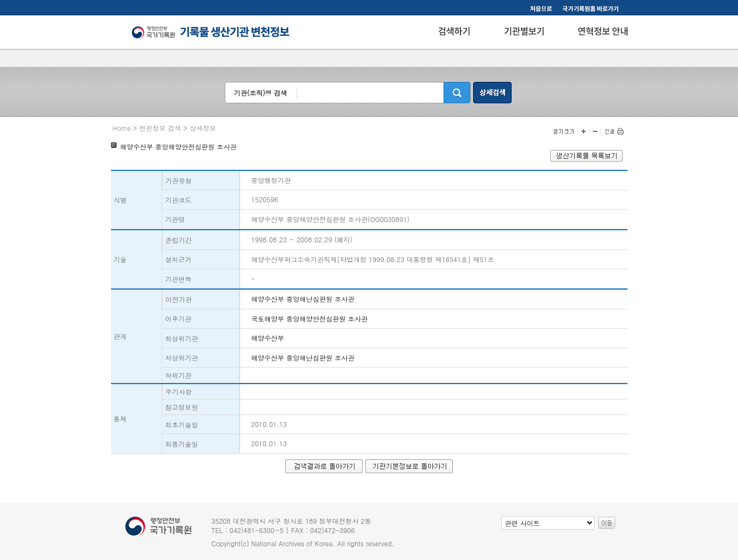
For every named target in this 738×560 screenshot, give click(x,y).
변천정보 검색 (160, 128)
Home (122, 128)
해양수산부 (268, 338)
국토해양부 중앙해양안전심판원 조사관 (309, 318)
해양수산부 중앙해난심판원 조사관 (303, 299)
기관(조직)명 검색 (260, 93)
